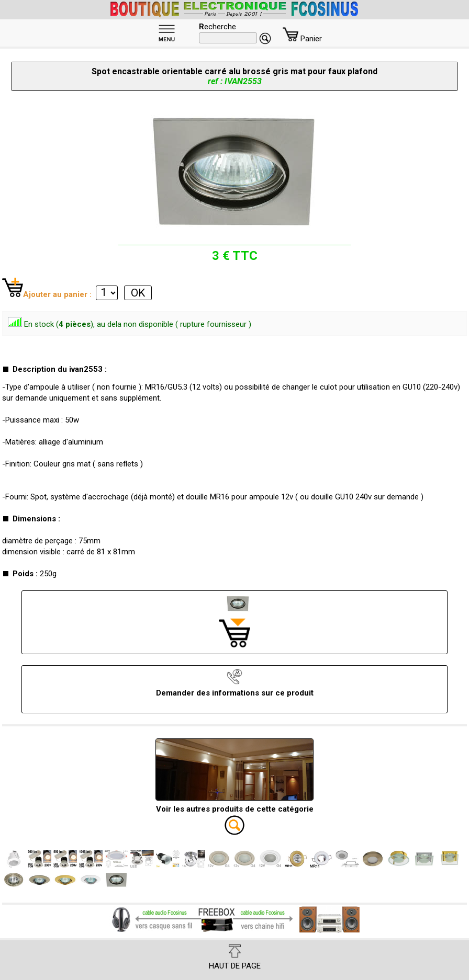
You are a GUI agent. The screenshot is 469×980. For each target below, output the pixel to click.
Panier (302, 39)
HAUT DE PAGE (235, 958)
